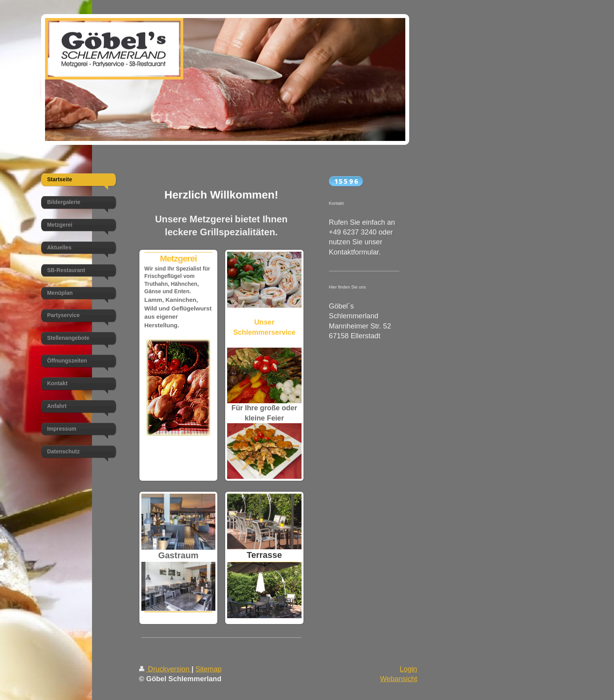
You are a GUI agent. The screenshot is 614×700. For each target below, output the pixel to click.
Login (409, 669)
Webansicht (398, 679)
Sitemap (209, 669)
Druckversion (165, 669)
